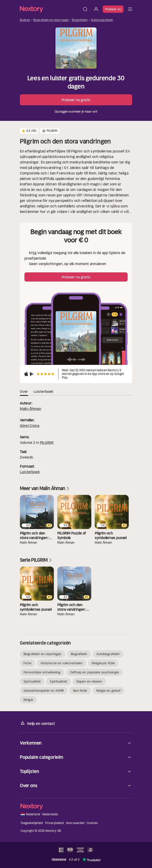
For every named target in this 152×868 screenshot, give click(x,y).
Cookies (92, 823)
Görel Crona (30, 426)
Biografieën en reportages (51, 20)
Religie (28, 700)
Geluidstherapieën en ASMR (44, 691)
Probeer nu (113, 9)
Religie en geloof (109, 691)
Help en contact (37, 723)
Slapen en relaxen (89, 681)
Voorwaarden (75, 823)
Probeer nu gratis (76, 100)
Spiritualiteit (32, 681)
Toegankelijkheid (32, 823)
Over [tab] (24, 391)
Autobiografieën (102, 20)
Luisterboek (30, 472)
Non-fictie (80, 691)
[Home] (50, 9)
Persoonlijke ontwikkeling (42, 672)
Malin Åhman (30, 409)
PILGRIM (47, 442)
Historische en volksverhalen (62, 663)
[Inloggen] (96, 9)
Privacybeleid (55, 823)
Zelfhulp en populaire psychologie (94, 672)
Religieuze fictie (103, 663)
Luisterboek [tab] (43, 391)
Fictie (28, 663)
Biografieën (80, 20)
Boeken (25, 20)
